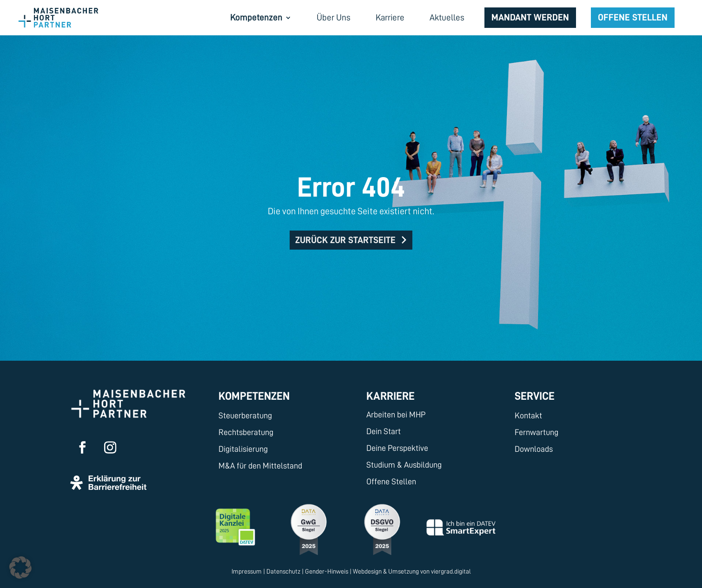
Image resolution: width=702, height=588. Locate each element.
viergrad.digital (451, 571)
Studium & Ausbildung (404, 465)
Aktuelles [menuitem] (447, 18)
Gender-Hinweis (327, 571)
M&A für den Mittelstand (260, 466)
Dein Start (384, 431)
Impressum (247, 571)
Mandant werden (530, 17)
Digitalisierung (243, 449)
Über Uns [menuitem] (334, 18)
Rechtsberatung (246, 432)
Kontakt (528, 416)
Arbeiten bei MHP (396, 415)
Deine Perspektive (397, 448)
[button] (20, 568)
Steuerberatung (245, 416)
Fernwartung (536, 432)
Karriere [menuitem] (390, 18)
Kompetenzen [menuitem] (256, 18)
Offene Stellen (633, 17)
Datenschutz (283, 571)
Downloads (534, 449)
